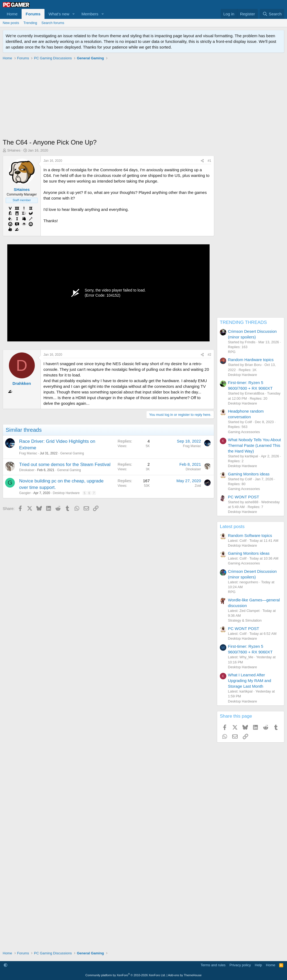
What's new (59, 14)
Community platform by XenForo (126, 975)
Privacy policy (240, 965)
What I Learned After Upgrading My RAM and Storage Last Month (250, 681)
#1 (209, 161)
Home (12, 14)
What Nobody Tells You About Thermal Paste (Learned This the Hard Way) (254, 445)
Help (259, 965)
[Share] (202, 161)
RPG (232, 352)
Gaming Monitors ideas (249, 474)
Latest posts (232, 527)
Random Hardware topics (251, 360)
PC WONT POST (244, 497)
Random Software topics (250, 535)
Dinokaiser (27, 470)
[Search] (272, 14)
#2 (209, 355)
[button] (74, 14)
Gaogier (25, 493)
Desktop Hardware (66, 493)
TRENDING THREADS (243, 322)
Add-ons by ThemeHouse (185, 975)
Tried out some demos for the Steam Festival (65, 465)
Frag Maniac (28, 453)
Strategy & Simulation (245, 620)
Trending (30, 23)
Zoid (198, 486)
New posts (11, 23)
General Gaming (72, 453)
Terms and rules (213, 965)
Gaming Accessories (244, 432)
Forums (33, 14)
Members (90, 14)
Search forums (53, 23)
